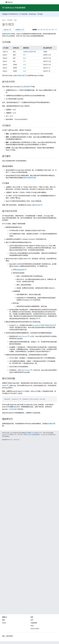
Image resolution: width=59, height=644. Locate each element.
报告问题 (7, 30)
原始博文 (8, 34)
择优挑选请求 (20, 270)
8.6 (42, 30)
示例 (37, 319)
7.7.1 (25, 61)
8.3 (50, 30)
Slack (32, 626)
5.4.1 (25, 68)
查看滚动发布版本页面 (29, 52)
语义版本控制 (25, 87)
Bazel (4, 20)
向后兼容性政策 (31, 178)
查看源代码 (20, 30)
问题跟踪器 (34, 623)
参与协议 (34, 14)
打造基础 (5, 14)
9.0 (39, 30)
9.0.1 (25, 55)
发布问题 (37, 205)
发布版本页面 (20, 76)
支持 (32, 620)
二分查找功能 (12, 409)
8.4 (47, 30)
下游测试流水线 (49, 325)
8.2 (53, 30)
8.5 (44, 30)
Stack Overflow (35, 629)
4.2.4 (25, 71)
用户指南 (10, 20)
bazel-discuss (23, 336)
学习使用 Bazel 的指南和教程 (14, 8)
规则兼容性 (50, 424)
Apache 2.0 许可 (6, 435)
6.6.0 (25, 65)
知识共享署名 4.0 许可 (30, 433)
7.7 (56, 30)
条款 (3, 636)
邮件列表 (25, 14)
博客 (3, 620)
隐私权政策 (10, 636)
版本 (16, 20)
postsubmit (36, 325)
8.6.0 (25, 58)
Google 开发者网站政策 (33, 435)
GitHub (4, 386)
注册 (41, 14)
